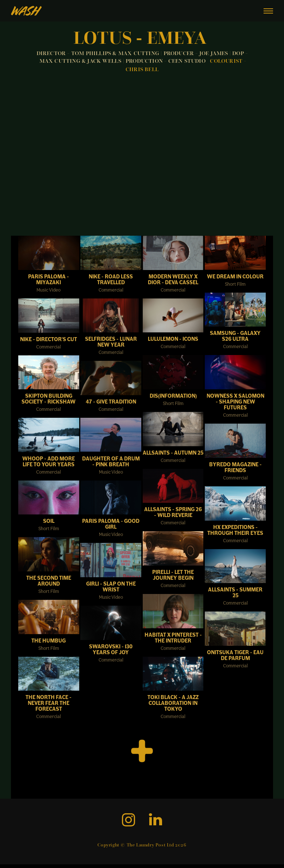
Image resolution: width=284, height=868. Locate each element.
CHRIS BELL (142, 70)
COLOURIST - (228, 61)
